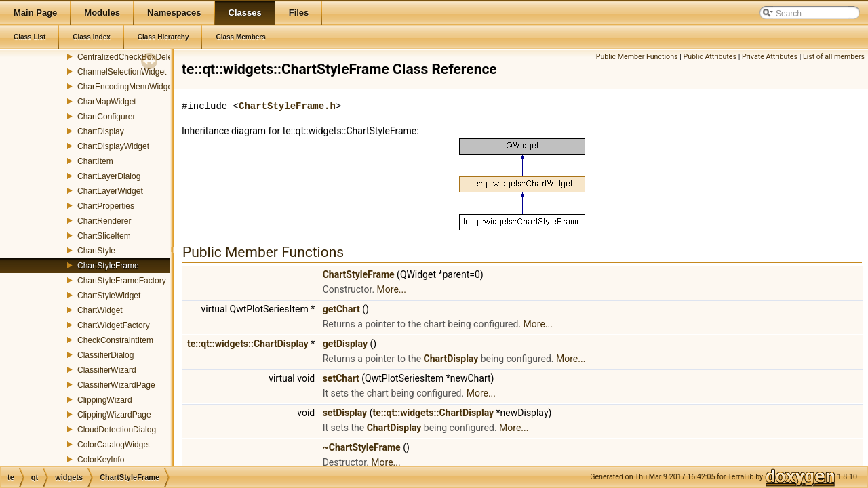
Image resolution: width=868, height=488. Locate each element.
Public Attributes (710, 57)
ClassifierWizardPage (116, 385)
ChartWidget (100, 310)
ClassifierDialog (105, 355)
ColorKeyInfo (101, 460)
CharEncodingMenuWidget (126, 87)
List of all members (834, 57)
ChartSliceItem (104, 236)
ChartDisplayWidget (113, 146)
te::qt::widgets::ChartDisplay (248, 344)
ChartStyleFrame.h (287, 106)
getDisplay (345, 344)
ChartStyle (96, 251)
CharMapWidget (107, 102)
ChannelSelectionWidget (122, 72)
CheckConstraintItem (115, 340)
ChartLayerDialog (109, 176)
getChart (341, 309)
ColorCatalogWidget (114, 445)
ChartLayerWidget (110, 191)
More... (392, 289)
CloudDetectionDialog (117, 430)
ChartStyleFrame (108, 266)
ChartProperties (106, 206)
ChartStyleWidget (109, 296)
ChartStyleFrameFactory (122, 281)
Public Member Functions (637, 57)
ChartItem (95, 161)
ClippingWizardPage (114, 415)
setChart (341, 378)
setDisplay (345, 413)
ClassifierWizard (107, 370)
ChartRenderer (104, 221)
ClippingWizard (105, 400)
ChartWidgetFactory (114, 325)
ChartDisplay (101, 131)
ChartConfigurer (106, 117)
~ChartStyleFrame (362, 447)
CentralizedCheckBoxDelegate (133, 57)
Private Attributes (770, 57)
